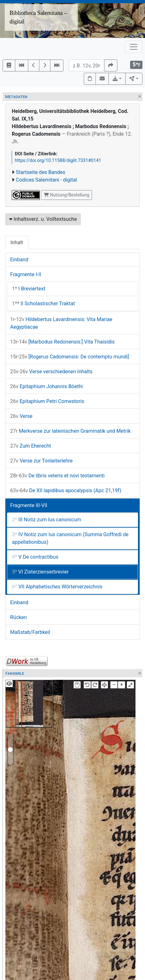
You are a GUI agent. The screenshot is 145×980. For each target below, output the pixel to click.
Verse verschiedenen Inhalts (51, 372)
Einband (19, 260)
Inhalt (17, 242)
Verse (21, 416)
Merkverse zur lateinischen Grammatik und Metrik (70, 431)
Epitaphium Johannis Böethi (46, 386)
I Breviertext (29, 289)
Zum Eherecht (31, 446)
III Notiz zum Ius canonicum (47, 520)
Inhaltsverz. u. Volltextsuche (43, 219)
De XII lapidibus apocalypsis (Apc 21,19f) (66, 490)
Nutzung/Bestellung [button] (66, 195)
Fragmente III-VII (29, 505)
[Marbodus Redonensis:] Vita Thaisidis (62, 342)
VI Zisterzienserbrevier (40, 572)
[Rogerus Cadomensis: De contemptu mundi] (69, 357)
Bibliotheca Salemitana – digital (38, 17)
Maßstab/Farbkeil (30, 632)
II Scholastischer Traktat (43, 304)
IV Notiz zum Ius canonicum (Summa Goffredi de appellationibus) (70, 538)
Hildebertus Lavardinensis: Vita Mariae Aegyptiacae (61, 323)
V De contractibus (35, 557)
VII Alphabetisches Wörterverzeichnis (57, 587)
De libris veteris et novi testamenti (57, 476)
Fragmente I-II (26, 274)
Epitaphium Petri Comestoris (47, 401)
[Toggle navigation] (134, 47)
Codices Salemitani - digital (46, 180)
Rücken (18, 617)
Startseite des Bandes (41, 172)
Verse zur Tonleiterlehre (41, 461)
